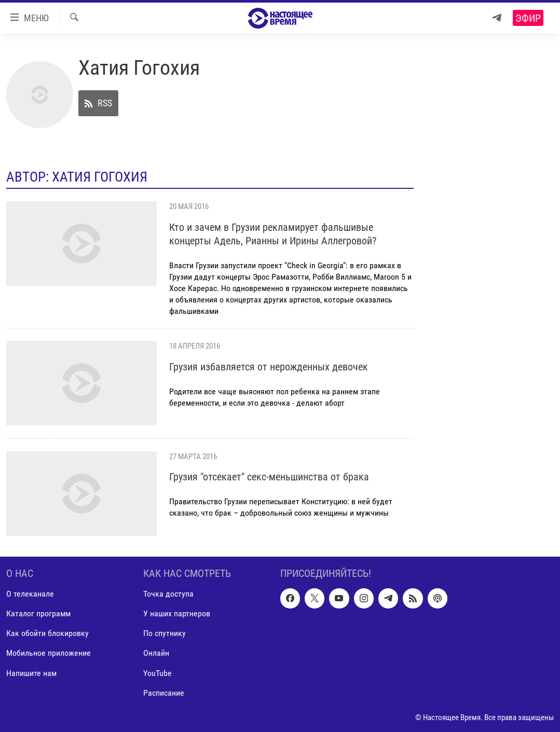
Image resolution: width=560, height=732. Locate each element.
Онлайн (156, 653)
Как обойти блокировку (47, 633)
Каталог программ (38, 613)
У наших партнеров (177, 613)
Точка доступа (168, 594)
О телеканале (30, 594)
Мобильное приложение (49, 653)
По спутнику (165, 633)
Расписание (164, 692)
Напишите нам (31, 673)
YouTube (158, 673)
